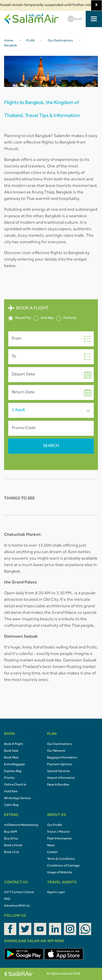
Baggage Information (62, 758)
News (51, 846)
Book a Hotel (13, 846)
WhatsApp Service (17, 799)
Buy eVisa (11, 839)
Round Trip (20, 318)
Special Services (58, 771)
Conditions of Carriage (63, 866)
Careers (52, 852)
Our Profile (55, 825)
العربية (75, 19)
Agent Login (56, 893)
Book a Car (12, 852)
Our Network (56, 751)
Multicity (67, 318)
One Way (44, 318)
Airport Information (61, 778)
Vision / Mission (58, 832)
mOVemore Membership (21, 825)
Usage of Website (60, 873)
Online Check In (15, 785)
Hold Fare (11, 792)
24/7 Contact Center (19, 893)
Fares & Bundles (58, 785)
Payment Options (60, 765)
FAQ (7, 899)
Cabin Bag (11, 805)
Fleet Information (59, 839)
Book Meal (11, 758)
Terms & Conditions (61, 859)
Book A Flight (14, 744)
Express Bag (13, 771)
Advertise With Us (17, 906)
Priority (9, 778)
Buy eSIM (10, 832)
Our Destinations (60, 744)
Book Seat (11, 751)
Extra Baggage (14, 765)
